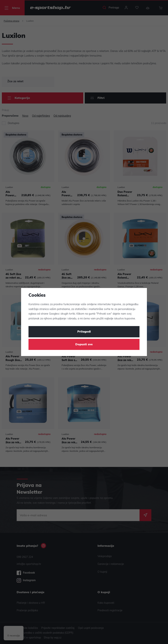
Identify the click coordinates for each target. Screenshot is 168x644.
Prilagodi (84, 332)
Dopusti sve (84, 345)
